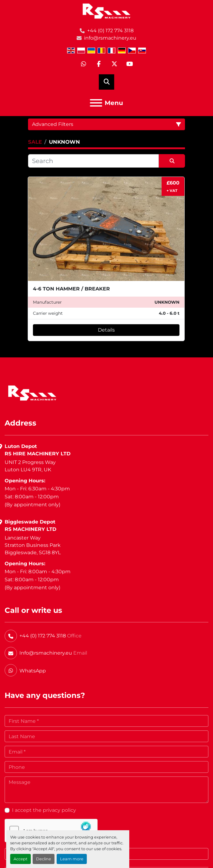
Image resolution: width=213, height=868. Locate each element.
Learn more (72, 859)
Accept (20, 859)
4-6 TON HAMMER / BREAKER (71, 289)
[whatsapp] (83, 64)
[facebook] (99, 64)
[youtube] (130, 64)
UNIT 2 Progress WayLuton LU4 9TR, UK (30, 466)
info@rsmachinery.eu (110, 38)
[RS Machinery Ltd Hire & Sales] (32, 393)
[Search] (93, 161)
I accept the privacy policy (44, 810)
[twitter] (114, 64)
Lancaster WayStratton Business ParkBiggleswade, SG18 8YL (33, 545)
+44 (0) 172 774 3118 (110, 31)
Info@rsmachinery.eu (46, 653)
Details (106, 330)
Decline (44, 859)
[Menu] (96, 103)
